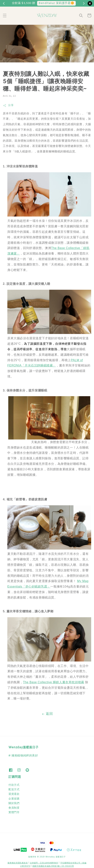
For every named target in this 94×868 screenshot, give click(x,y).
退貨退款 (14, 794)
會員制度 (14, 808)
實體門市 (14, 812)
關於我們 (14, 803)
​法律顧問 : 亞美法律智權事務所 (44, 863)
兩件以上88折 (65, 3)
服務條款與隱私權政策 (18, 863)
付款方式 (14, 785)
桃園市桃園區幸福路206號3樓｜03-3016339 (53, 866)
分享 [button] (8, 105)
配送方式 (14, 790)
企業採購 (14, 799)
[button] (5, 16)
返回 (47, 714)
